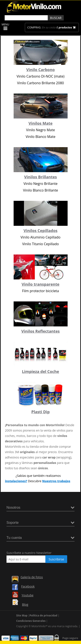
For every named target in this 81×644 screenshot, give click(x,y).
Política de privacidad (44, 615)
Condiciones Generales (31, 621)
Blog (25, 604)
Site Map (22, 615)
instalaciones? (16, 481)
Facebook (28, 586)
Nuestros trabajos (56, 481)
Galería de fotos (32, 577)
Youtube (28, 595)
